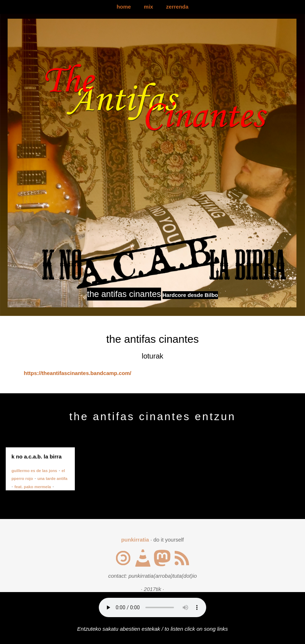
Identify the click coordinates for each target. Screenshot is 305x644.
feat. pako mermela (33, 487)
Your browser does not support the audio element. (152, 607)
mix (149, 7)
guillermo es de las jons (34, 471)
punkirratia (135, 540)
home (124, 7)
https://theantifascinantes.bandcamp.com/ (78, 373)
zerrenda (177, 7)
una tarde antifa (53, 479)
